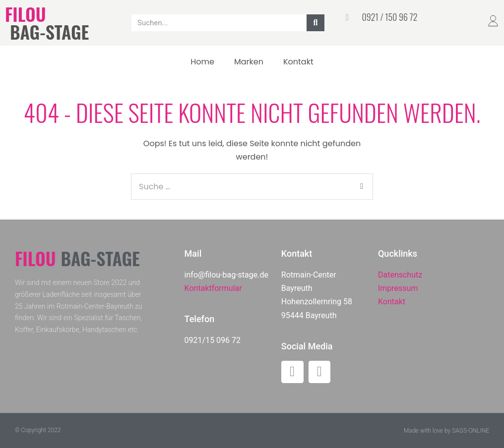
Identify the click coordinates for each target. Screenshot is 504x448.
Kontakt (298, 62)
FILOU (25, 14)
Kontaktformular (213, 288)
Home (202, 62)
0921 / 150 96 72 (389, 17)
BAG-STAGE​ (49, 31)
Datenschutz (400, 275)
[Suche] (315, 23)
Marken (249, 62)
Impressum (398, 288)
